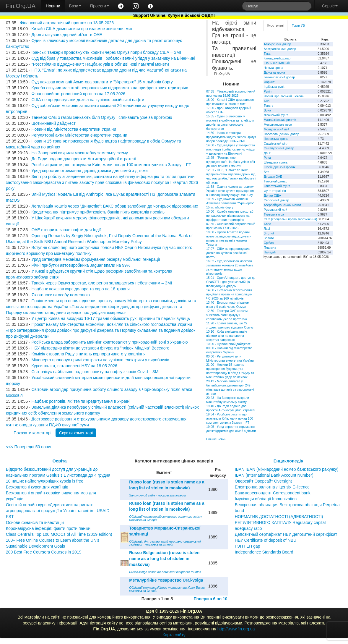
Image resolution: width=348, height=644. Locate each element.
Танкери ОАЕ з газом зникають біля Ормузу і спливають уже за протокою (102, 117)
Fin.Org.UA (21, 6)
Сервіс (330, 6)
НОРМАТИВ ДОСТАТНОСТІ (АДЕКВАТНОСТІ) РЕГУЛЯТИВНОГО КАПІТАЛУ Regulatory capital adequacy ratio (280, 522)
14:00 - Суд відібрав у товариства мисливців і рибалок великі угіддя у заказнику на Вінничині (231, 149)
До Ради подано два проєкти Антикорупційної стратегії (84, 159)
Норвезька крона (276, 139)
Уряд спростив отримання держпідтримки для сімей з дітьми (89, 171)
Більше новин (216, 439)
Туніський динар (276, 181)
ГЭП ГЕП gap (248, 546)
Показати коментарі (32, 433)
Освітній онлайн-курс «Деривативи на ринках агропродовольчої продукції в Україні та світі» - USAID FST (58, 511)
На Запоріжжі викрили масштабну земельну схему (80, 153)
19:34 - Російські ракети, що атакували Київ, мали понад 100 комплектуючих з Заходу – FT (230, 418)
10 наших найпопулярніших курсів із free (45, 481)
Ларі (267, 229)
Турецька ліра (274, 214)
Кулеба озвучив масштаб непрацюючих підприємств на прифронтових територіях (110, 88)
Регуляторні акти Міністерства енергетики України (79, 135)
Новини (53, 6)
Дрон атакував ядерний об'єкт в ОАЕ (67, 35)
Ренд (267, 158)
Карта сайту (174, 635)
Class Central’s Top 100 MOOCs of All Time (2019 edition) (59, 534)
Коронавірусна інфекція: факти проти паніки (48, 528)
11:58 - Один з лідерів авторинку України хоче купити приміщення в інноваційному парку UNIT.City (230, 191)
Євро (267, 224)
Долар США (273, 195)
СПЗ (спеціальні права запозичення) (291, 219)
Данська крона (274, 72)
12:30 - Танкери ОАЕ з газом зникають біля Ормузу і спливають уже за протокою (227, 315)
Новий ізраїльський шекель (284, 96)
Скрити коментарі (76, 433)
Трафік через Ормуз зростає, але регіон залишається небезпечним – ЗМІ (102, 283)
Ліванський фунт (276, 115)
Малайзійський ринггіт (280, 120)
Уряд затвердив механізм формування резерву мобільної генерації (96, 259)
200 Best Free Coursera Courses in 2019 (44, 552)
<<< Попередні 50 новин (29, 447)
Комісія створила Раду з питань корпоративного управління (88, 354)
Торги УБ (298, 25)
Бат (266, 172)
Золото (269, 238)
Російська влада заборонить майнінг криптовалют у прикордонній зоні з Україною (109, 342)
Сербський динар (277, 200)
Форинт (269, 82)
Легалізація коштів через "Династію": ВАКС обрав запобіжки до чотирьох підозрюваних (115, 206)
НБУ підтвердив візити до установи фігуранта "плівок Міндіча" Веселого (100, 348)
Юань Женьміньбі (277, 63)
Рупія (268, 91)
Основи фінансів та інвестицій (35, 522)
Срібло (269, 243)
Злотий (269, 233)
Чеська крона (274, 68)
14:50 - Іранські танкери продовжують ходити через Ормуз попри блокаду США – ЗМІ (231, 137)
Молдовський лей (277, 129)
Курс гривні (275, 25)
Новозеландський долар (282, 134)
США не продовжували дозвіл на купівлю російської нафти (88, 100)
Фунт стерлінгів (275, 191)
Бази (75, 6)
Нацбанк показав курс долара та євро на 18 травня (81, 289)
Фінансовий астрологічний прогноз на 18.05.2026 (67, 23)
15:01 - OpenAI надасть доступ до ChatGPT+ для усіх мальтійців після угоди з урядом (231, 282)
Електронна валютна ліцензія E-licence (272, 487)
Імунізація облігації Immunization (266, 499)
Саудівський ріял (276, 143)
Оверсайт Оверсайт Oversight (263, 481)
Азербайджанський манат (283, 205)
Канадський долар (277, 58)
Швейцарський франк (280, 167)
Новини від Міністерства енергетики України (74, 129)
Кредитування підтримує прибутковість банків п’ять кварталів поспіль (98, 212)
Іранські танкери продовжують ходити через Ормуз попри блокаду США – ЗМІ (106, 52)
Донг (267, 153)
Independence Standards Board (264, 552)
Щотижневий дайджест (53, 123)
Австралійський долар (280, 49)
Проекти (100, 6)
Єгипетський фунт (277, 186)
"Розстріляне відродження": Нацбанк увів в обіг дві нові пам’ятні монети (100, 64)
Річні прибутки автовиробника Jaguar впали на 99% (81, 265)
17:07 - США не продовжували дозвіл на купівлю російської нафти (228, 253)
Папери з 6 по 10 (210, 599)
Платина (270, 247)
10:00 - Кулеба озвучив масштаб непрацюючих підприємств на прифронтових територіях (230, 216)
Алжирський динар (278, 44)
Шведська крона (276, 162)
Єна (267, 101)
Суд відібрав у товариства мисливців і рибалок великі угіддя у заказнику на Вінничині (113, 58)
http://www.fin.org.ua (236, 629)
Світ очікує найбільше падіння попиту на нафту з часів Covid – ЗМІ (95, 372)
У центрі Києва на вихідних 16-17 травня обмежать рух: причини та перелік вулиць (110, 318)
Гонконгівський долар (279, 77)
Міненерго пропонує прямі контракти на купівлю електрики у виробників (100, 360)
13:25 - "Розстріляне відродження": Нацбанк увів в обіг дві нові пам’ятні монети (231, 162)
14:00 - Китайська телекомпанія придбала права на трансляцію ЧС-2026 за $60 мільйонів (229, 294)
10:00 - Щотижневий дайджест (228, 344)
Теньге (269, 106)
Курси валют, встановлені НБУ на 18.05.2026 (74, 366)
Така (267, 54)
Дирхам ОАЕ (273, 177)
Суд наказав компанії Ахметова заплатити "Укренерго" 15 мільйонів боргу (102, 82)
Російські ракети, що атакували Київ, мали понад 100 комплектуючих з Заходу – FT (111, 165)
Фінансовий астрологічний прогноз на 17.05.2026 (78, 94)
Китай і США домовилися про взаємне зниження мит (82, 29)
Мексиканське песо (278, 124)
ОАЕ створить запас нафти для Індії (66, 230)
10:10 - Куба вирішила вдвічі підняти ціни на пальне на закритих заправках (227, 336)
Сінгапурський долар (279, 148)
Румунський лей (275, 210)
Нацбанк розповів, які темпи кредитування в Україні (81, 401)
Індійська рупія (275, 87)
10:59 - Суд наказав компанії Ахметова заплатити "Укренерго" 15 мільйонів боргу (230, 203)
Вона (267, 110)
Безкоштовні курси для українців (37, 487)
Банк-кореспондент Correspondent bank (273, 493)
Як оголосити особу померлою (60, 295)
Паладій (270, 252)
